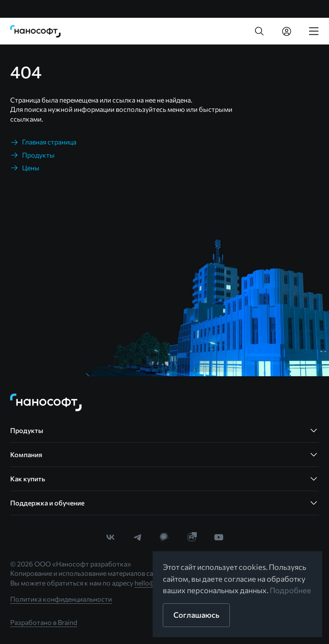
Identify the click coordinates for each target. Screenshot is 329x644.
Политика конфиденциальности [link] (61, 599)
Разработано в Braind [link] (44, 622)
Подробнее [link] (290, 590)
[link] (36, 31)
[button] (259, 31)
